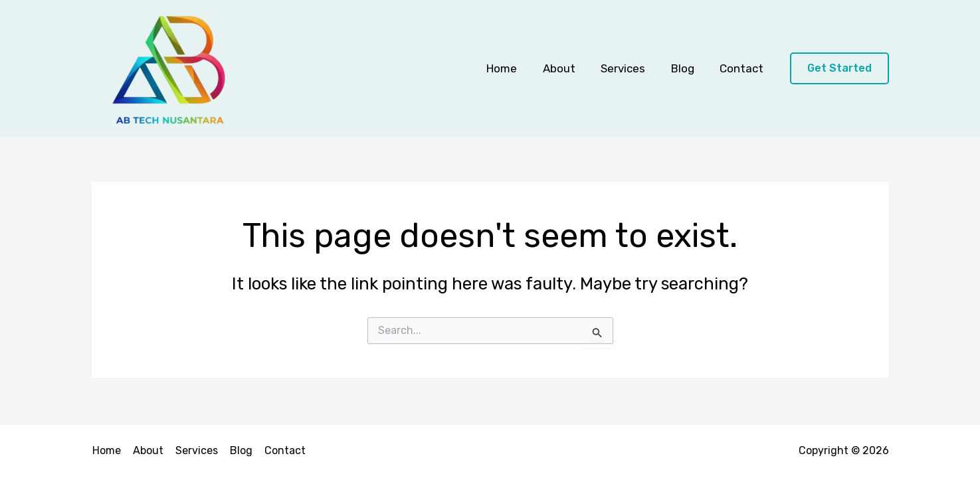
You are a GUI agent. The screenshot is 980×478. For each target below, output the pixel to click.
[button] (839, 69)
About (570, 68)
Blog (687, 68)
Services (631, 68)
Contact (743, 68)
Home (516, 68)
